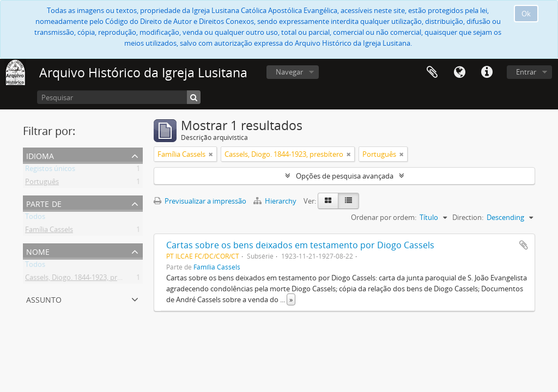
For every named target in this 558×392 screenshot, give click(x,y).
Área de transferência (432, 72)
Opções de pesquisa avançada (345, 176)
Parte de (44, 203)
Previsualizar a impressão (200, 201)
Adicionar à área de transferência (524, 245)
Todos (35, 218)
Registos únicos (50, 170)
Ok (526, 14)
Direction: (468, 217)
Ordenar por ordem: (384, 217)
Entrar (526, 72)
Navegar (289, 72)
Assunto (44, 299)
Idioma (459, 72)
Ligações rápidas (487, 72)
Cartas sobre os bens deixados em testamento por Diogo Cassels (300, 245)
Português (42, 183)
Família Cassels (49, 231)
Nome (38, 251)
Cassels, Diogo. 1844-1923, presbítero (84, 279)
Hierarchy (276, 201)
